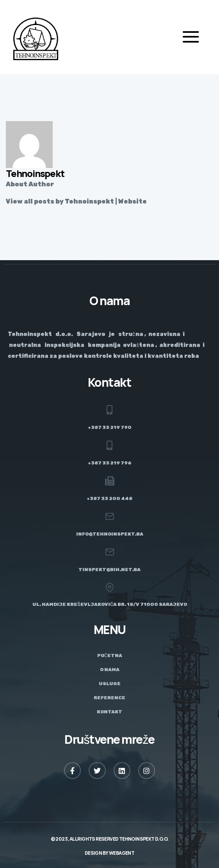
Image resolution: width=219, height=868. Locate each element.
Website (133, 201)
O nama (110, 670)
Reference (109, 698)
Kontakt (109, 712)
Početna (110, 655)
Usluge (110, 684)
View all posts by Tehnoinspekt (60, 201)
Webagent (122, 853)
